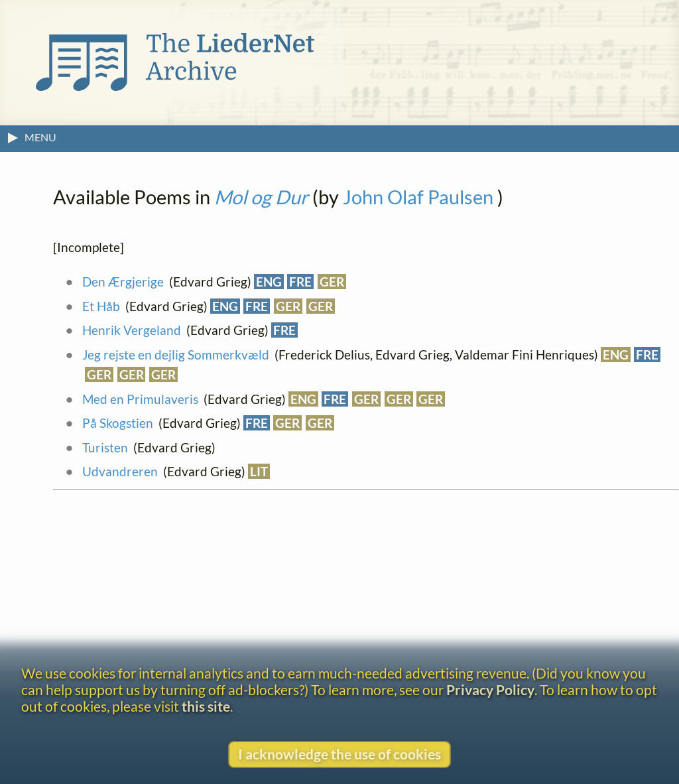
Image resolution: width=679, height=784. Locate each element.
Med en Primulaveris (140, 399)
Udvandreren (120, 471)
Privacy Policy (490, 689)
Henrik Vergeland (132, 330)
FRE (300, 282)
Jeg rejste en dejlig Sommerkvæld (176, 355)
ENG (269, 282)
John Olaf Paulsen (418, 197)
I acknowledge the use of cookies (339, 754)
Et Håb (101, 306)
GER (332, 282)
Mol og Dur (261, 197)
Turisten (105, 447)
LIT (259, 471)
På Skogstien (118, 423)
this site (206, 706)
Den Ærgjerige (123, 282)
